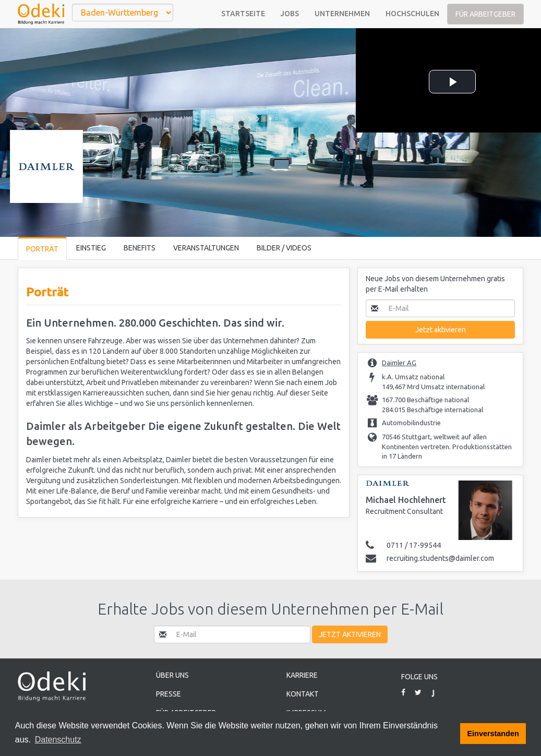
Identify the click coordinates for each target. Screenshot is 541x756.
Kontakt (303, 694)
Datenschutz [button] (58, 740)
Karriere (302, 675)
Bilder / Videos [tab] (284, 248)
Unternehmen (342, 14)
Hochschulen (412, 14)
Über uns (172, 675)
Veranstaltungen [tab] (206, 248)
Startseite (243, 14)
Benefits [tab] (140, 248)
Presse (169, 694)
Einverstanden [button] (493, 734)
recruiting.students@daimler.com (440, 558)
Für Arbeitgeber (485, 14)
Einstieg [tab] (91, 248)
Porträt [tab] (42, 249)
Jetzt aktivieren (441, 330)
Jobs (290, 14)
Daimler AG (399, 363)
